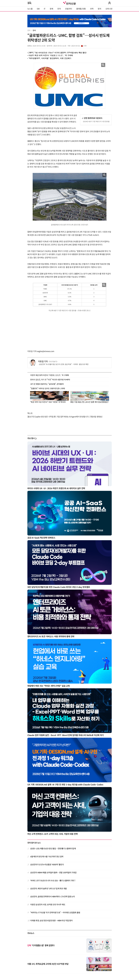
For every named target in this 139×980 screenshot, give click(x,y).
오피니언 (109, 9)
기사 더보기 (53, 362)
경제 (51, 9)
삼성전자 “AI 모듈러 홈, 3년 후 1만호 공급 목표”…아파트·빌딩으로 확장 (64, 364)
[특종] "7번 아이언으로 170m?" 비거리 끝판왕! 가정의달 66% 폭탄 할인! (58, 53)
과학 (92, 9)
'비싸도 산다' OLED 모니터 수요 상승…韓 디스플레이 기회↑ (53, 881)
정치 (99, 9)
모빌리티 (69, 9)
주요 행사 (32, 438)
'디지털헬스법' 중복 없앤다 (41, 946)
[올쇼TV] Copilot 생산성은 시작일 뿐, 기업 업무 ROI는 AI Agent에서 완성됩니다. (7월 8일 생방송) (65, 417)
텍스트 (30, 413)
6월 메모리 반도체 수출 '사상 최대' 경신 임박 (47, 857)
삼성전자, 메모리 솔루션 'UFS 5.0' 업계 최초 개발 (48, 889)
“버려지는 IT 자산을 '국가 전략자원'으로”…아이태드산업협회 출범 (55, 913)
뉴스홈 (30, 9)
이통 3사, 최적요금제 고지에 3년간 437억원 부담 (48, 964)
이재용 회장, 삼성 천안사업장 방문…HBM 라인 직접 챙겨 (51, 921)
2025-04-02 (79, 46)
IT (45, 9)
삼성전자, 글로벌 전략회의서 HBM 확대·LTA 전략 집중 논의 (53, 897)
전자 (59, 9)
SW (38, 9)
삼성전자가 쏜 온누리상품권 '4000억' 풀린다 (47, 865)
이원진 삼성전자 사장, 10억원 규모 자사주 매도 (48, 905)
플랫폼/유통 (81, 9)
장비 (34, 30)
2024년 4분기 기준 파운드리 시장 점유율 (96, 122)
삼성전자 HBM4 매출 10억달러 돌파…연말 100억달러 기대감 (53, 873)
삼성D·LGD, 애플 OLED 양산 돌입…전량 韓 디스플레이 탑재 (53, 849)
